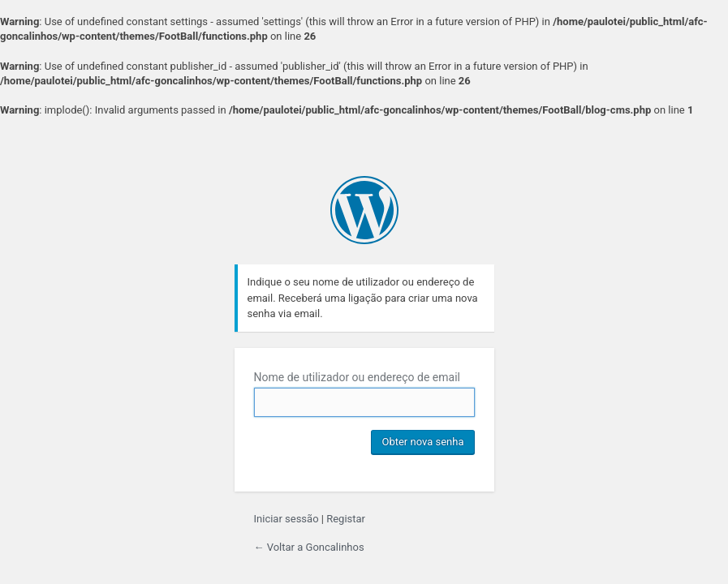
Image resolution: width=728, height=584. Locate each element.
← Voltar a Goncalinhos (309, 547)
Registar (346, 519)
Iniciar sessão (286, 519)
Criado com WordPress (364, 210)
